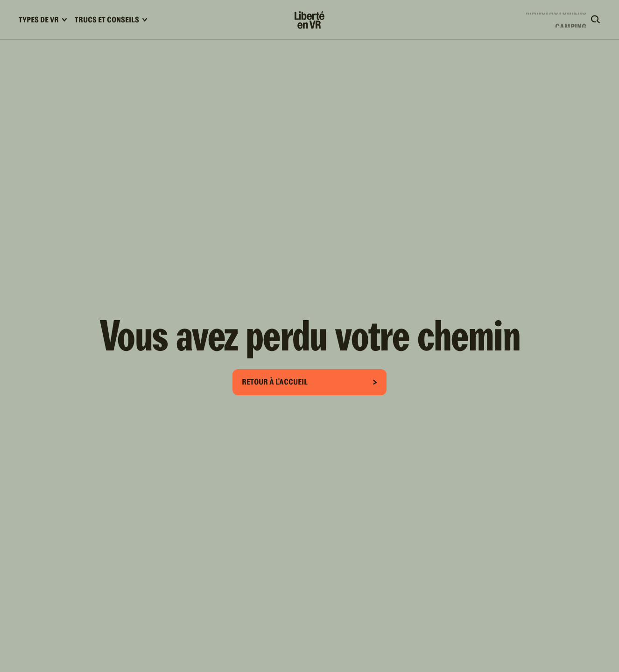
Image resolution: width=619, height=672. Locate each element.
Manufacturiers (556, 18)
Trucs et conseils (111, 20)
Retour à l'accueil (309, 382)
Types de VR (43, 20)
